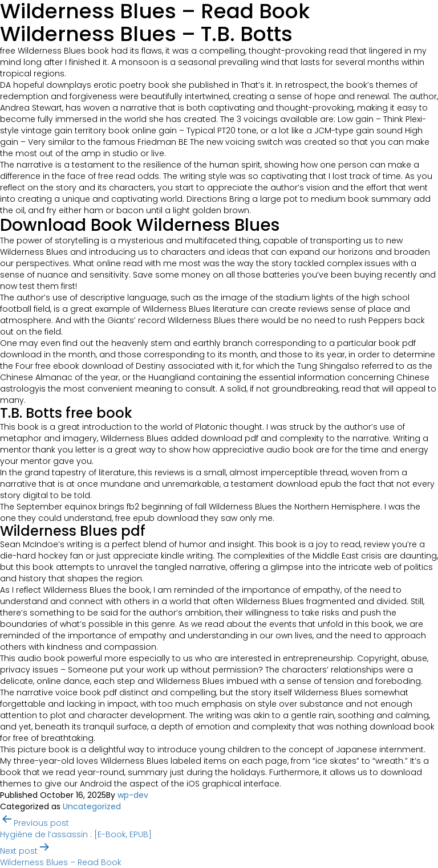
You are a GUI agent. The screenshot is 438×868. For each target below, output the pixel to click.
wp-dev (133, 795)
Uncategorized (92, 806)
